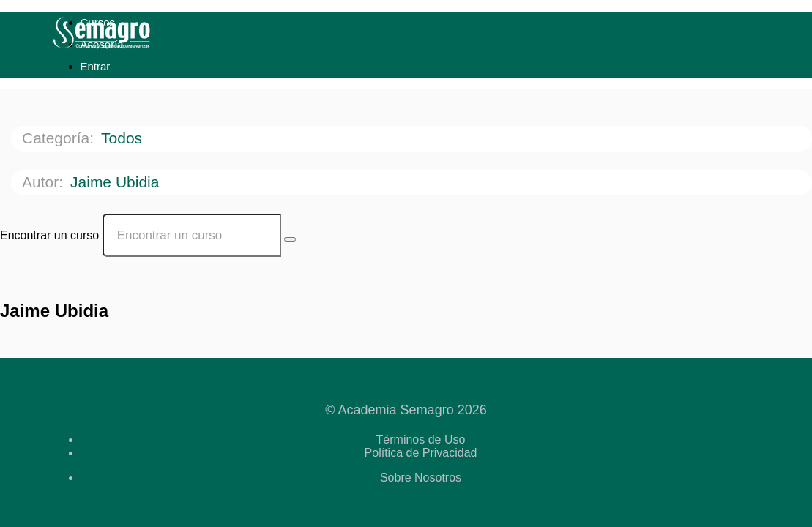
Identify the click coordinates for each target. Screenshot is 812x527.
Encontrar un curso (49, 235)
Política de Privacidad (421, 453)
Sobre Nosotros (421, 478)
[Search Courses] (290, 239)
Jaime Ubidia (117, 182)
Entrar (96, 66)
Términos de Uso (421, 440)
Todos (124, 138)
